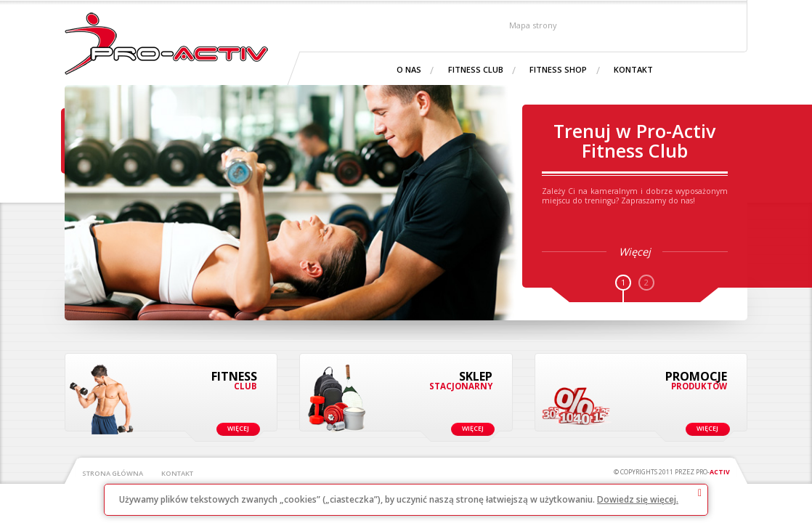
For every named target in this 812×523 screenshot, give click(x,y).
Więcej (224, 427)
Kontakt (633, 69)
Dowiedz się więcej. (638, 499)
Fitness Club (476, 69)
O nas (409, 69)
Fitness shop (558, 69)
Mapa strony (533, 24)
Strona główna (113, 473)
